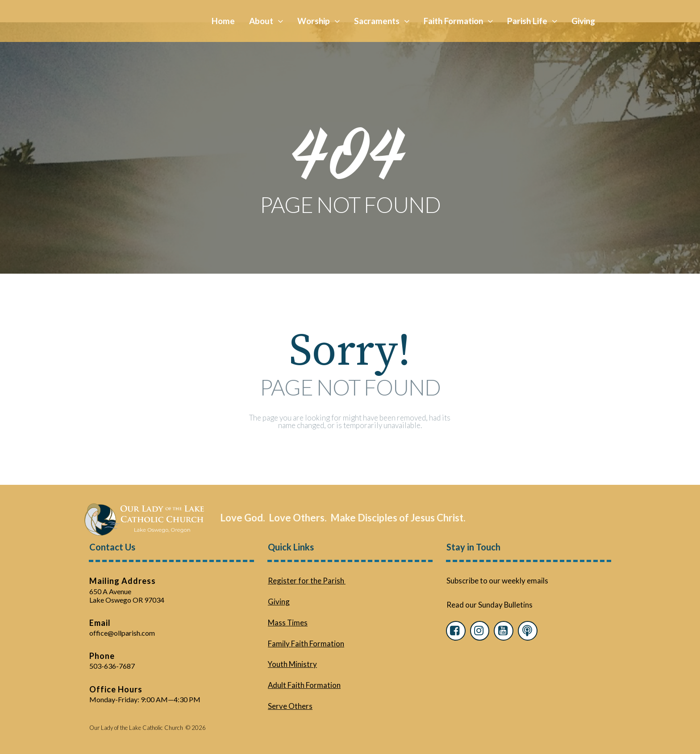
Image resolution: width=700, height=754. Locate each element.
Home (223, 21)
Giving (583, 21)
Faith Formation (458, 21)
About (266, 21)
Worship (319, 21)
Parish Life (532, 21)
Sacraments (382, 21)
